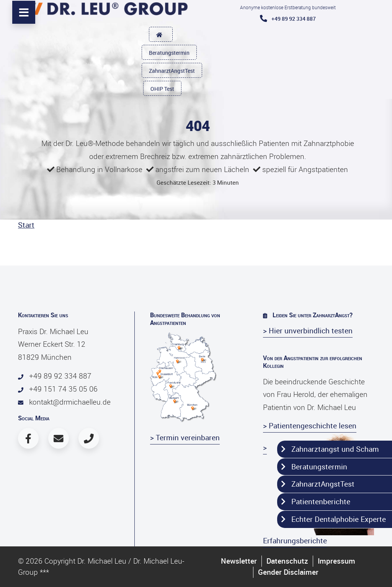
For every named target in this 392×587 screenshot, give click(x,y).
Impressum (336, 561)
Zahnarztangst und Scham (330, 449)
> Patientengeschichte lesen (310, 426)
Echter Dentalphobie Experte (333, 519)
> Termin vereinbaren (185, 438)
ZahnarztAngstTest (172, 71)
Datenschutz (287, 561)
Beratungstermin (169, 53)
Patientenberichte (316, 502)
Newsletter (239, 561)
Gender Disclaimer (288, 572)
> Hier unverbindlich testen (308, 331)
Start (26, 225)
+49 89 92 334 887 (288, 19)
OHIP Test (162, 89)
